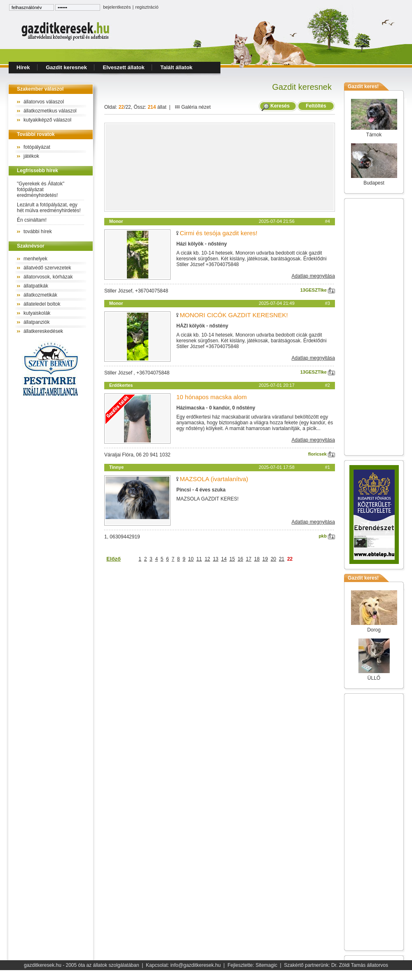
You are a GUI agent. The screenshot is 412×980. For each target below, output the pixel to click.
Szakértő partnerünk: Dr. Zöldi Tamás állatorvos (336, 965)
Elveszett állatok (124, 67)
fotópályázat (37, 147)
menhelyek (35, 259)
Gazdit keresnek (66, 67)
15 (232, 559)
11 (199, 559)
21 (282, 559)
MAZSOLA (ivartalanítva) (214, 479)
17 (249, 559)
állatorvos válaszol (44, 102)
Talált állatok (176, 67)
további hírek (38, 232)
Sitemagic (266, 965)
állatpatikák (36, 286)
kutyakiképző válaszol (47, 120)
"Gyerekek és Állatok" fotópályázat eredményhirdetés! (41, 189)
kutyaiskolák (37, 313)
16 (240, 559)
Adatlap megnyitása (313, 276)
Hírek (23, 67)
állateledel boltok (42, 304)
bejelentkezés (117, 7)
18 (257, 559)
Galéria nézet (193, 107)
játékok (31, 156)
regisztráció (147, 7)
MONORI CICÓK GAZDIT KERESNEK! (234, 315)
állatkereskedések (43, 331)
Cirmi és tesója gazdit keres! (218, 233)
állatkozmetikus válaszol (50, 111)
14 (224, 559)
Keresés (280, 106)
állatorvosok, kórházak (48, 277)
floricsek (322, 454)
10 (191, 559)
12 (207, 559)
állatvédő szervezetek (47, 268)
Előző (114, 559)
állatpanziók (36, 322)
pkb (327, 536)
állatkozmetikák (40, 295)
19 (265, 559)
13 (216, 559)
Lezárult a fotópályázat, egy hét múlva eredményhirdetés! (49, 208)
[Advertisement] (220, 167)
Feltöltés (316, 106)
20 (273, 559)
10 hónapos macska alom (212, 397)
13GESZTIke (318, 290)
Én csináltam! (32, 220)
